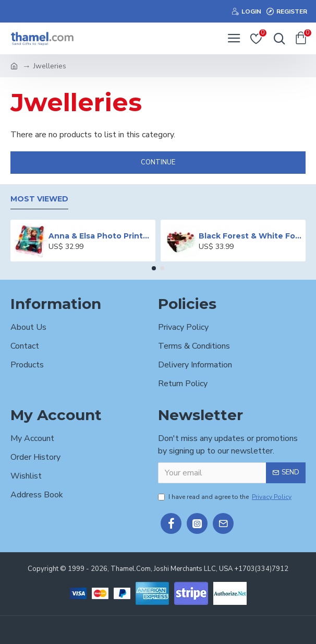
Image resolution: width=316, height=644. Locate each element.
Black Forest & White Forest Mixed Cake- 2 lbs (250, 236)
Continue (158, 162)
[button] (154, 268)
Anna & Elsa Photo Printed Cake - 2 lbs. (100, 236)
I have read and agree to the (226, 497)
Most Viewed (39, 199)
